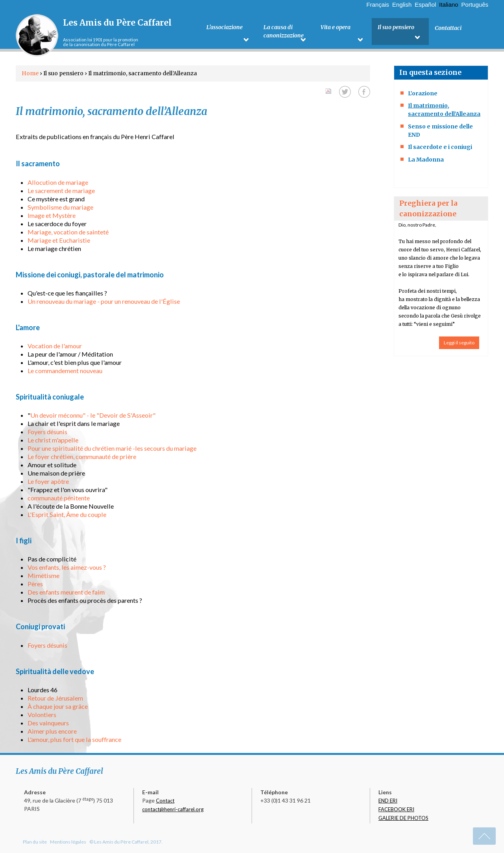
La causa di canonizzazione (283, 32)
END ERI (388, 801)
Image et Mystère (52, 215)
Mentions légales (68, 842)
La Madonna (426, 160)
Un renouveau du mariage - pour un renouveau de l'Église (104, 301)
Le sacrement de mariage (61, 190)
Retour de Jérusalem (55, 698)
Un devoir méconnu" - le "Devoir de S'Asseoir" (93, 415)
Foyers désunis (47, 432)
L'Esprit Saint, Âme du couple (67, 514)
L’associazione (224, 28)
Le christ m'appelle (53, 440)
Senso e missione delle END (440, 131)
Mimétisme (44, 575)
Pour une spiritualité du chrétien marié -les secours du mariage (112, 448)
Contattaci (448, 28)
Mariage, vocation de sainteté (68, 232)
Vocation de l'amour (55, 346)
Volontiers (42, 715)
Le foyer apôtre (48, 481)
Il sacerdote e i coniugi (440, 147)
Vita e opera (335, 28)
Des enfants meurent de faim (66, 592)
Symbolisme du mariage (60, 207)
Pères (35, 584)
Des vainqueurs (48, 723)
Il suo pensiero (396, 28)
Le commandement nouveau (65, 371)
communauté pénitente (59, 498)
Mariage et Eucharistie (59, 240)
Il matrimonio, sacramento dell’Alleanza (444, 110)
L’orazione (423, 93)
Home (30, 73)
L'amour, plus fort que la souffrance (74, 739)
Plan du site (35, 842)
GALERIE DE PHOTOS (403, 818)
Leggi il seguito (459, 343)
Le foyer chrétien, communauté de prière (82, 456)
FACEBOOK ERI (396, 809)
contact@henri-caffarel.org (173, 809)
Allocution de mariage (58, 182)
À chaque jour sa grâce (58, 706)
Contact (165, 801)
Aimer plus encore (52, 731)
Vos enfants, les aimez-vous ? (67, 567)
